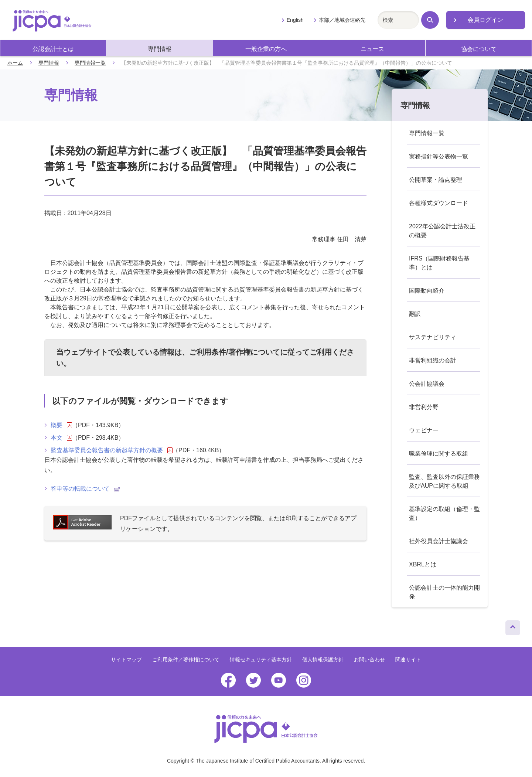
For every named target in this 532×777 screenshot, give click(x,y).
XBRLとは (423, 564)
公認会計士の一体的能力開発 (444, 592)
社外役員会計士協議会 (439, 541)
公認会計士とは (53, 49)
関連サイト (408, 660)
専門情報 (160, 49)
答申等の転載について (85, 489)
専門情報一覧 (90, 63)
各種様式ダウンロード (439, 203)
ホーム (15, 63)
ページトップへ (513, 626)
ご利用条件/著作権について (235, 352)
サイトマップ (126, 660)
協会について (479, 49)
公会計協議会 (427, 384)
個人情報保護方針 (323, 660)
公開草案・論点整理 (436, 180)
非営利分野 (424, 407)
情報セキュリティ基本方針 (261, 660)
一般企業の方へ (266, 49)
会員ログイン (485, 20)
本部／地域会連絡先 (342, 20)
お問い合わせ (369, 660)
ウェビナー (424, 430)
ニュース (372, 49)
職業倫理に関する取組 (439, 454)
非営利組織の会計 (433, 360)
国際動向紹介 (427, 291)
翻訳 (415, 314)
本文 (61, 438)
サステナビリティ (433, 337)
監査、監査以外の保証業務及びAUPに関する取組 (444, 481)
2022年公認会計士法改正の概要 (442, 231)
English (295, 20)
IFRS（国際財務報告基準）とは (439, 263)
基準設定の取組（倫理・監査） (444, 513)
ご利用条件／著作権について (186, 660)
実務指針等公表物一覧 (439, 156)
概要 (61, 425)
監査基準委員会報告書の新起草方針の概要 (112, 450)
